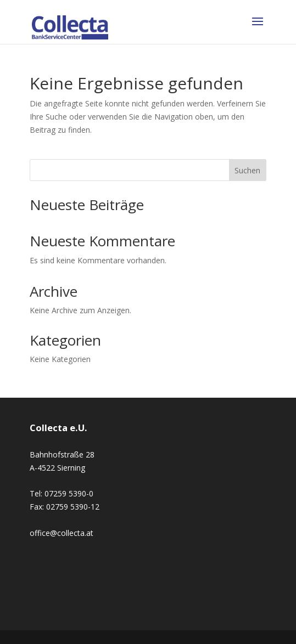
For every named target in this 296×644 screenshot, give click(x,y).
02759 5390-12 (73, 507)
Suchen (247, 170)
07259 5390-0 (69, 493)
